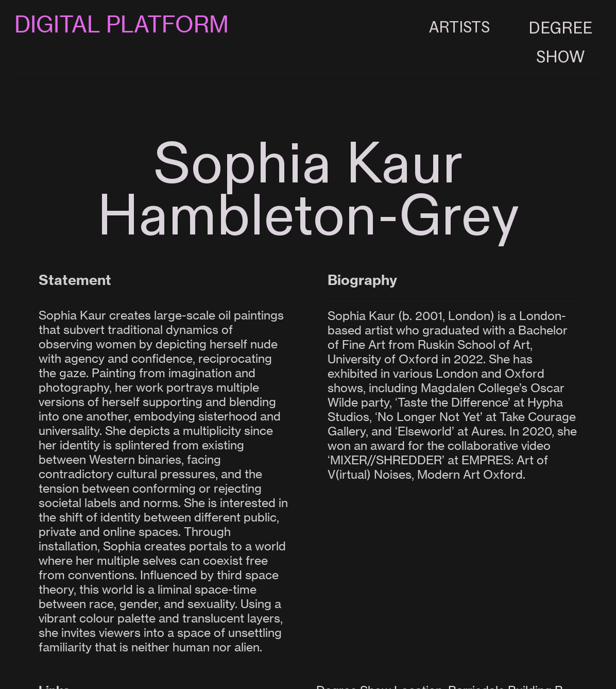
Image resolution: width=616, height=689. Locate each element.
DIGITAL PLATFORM (122, 24)
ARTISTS (459, 25)
